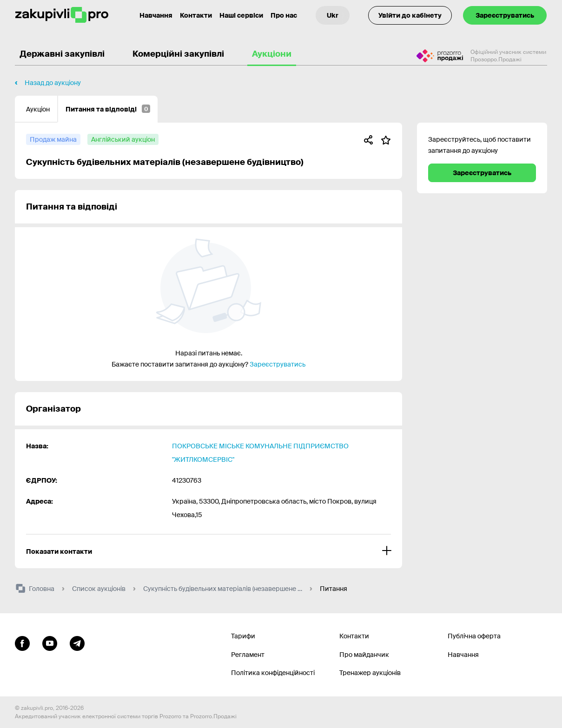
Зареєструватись (505, 15)
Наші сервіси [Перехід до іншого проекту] (241, 15)
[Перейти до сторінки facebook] (22, 642)
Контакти (196, 15)
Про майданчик (364, 655)
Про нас (284, 15)
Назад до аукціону (53, 83)
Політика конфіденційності (273, 673)
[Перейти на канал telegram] (77, 642)
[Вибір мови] (333, 15)
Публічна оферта (474, 636)
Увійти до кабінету (410, 15)
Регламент (248, 655)
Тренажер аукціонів (370, 673)
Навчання (463, 655)
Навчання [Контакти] (156, 15)
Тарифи (243, 636)
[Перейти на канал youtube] (50, 642)
